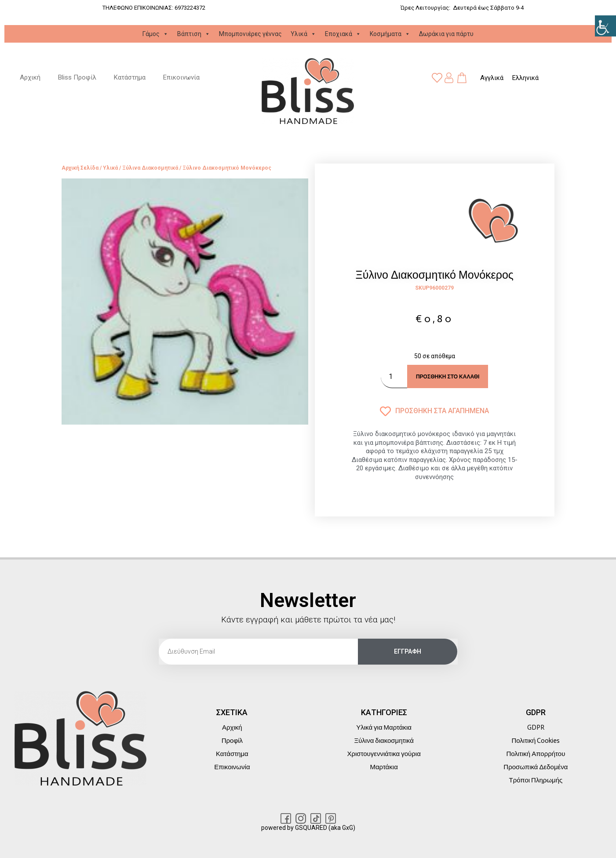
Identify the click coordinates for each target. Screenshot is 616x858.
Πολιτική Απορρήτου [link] (536, 754)
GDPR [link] (536, 727)
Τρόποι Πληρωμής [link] (536, 780)
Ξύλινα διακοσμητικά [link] (150, 168)
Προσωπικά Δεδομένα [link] (536, 767)
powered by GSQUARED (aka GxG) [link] (308, 828)
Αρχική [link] (30, 78)
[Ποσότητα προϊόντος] (394, 376)
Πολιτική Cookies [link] (536, 741)
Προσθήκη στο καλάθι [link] (448, 377)
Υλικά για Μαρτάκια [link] (384, 727)
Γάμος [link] (155, 34)
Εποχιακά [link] (343, 34)
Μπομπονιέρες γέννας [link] (250, 34)
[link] (605, 26)
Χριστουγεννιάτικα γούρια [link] (384, 754)
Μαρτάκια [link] (384, 767)
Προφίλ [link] (232, 741)
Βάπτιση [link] (194, 34)
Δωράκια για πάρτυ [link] (446, 34)
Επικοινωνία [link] (181, 78)
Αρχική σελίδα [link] (80, 168)
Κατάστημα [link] (130, 78)
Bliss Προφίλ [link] (77, 78)
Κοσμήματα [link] (390, 34)
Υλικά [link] (303, 34)
